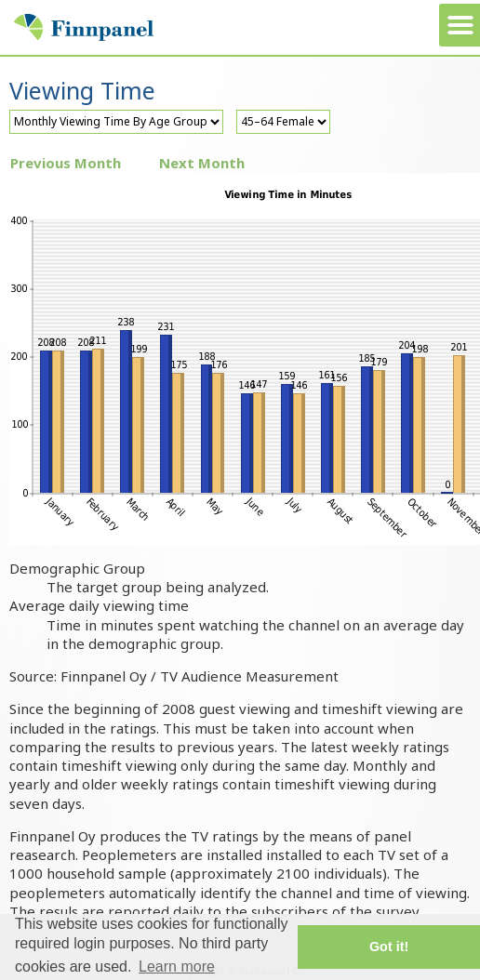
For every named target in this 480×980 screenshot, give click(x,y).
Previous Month (66, 163)
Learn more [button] (177, 967)
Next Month (202, 163)
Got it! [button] (389, 947)
